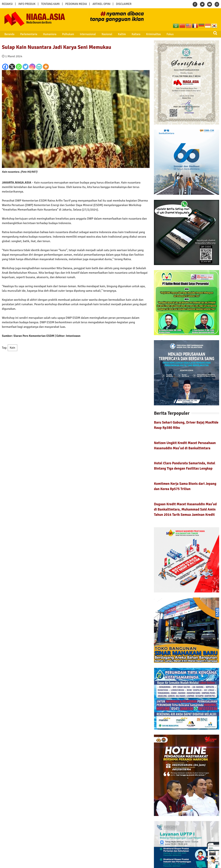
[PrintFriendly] (39, 67)
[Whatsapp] (19, 67)
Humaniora (46, 34)
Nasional (100, 34)
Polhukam (64, 34)
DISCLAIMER (124, 4)
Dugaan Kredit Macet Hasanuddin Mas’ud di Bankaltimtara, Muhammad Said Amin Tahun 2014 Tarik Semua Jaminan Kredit (185, 509)
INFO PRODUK (27, 4)
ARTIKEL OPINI (101, 4)
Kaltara (127, 34)
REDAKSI (7, 4)
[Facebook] (5, 67)
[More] (46, 67)
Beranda (8, 34)
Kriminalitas (144, 34)
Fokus (159, 34)
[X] (12, 67)
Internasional (82, 34)
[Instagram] (32, 67)
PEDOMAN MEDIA (76, 4)
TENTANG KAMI (50, 4)
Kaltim (114, 34)
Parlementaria (26, 34)
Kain (12, 348)
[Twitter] (26, 67)
